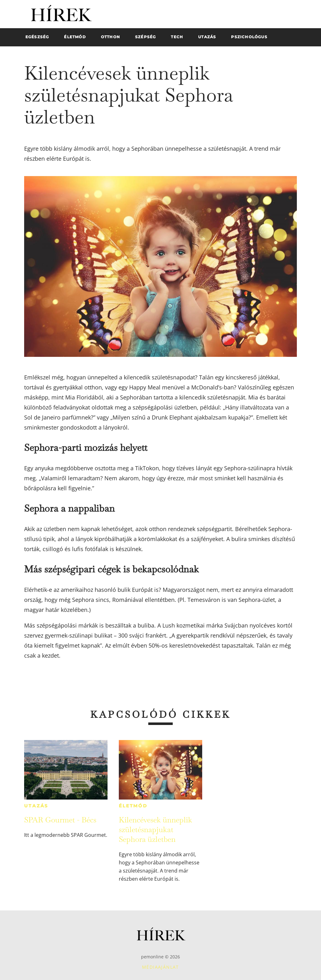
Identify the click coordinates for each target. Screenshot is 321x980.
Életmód (133, 806)
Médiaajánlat (160, 967)
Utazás (36, 806)
